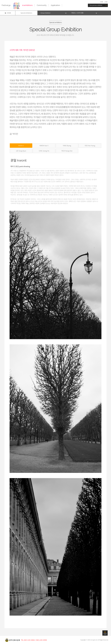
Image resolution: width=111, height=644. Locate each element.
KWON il (21, 146)
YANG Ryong (67, 146)
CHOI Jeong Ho (44, 151)
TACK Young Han (67, 151)
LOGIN (106, 2)
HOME (102, 2)
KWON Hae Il (44, 146)
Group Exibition (46, 13)
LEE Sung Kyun (21, 151)
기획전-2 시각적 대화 (77, 13)
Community (42, 5)
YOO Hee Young (90, 146)
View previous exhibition (96, 5)
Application (55, 5)
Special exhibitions (25, 5)
